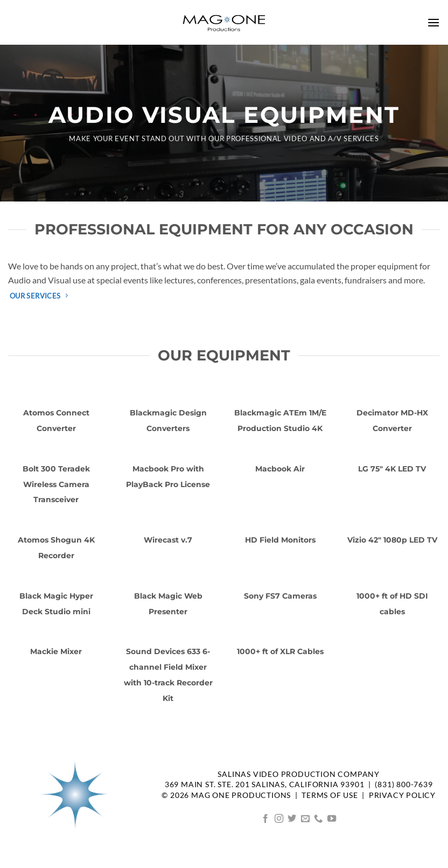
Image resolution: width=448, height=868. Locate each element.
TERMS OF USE (330, 795)
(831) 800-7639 (404, 784)
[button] (433, 22)
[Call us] (318, 819)
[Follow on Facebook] (265, 819)
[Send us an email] (305, 819)
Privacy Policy (402, 795)
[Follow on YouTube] (332, 819)
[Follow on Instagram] (279, 819)
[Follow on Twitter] (292, 819)
